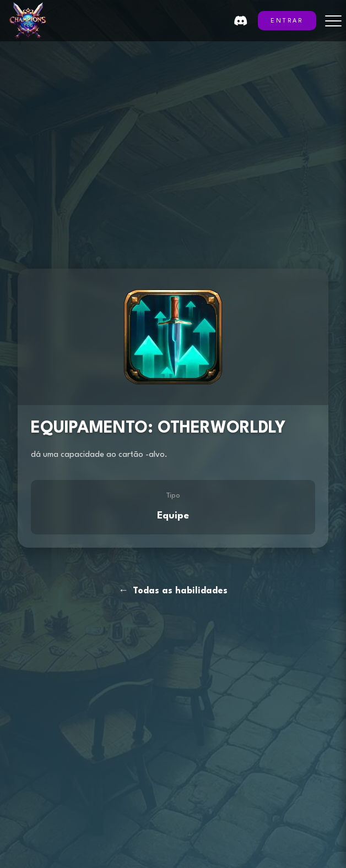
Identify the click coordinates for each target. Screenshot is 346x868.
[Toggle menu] (333, 21)
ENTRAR (287, 21)
